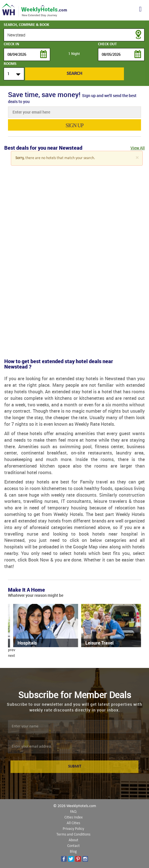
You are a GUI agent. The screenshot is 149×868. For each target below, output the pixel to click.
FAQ (73, 812)
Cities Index (74, 817)
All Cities (73, 823)
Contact (74, 846)
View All (138, 148)
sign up (74, 126)
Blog (73, 852)
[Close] (137, 158)
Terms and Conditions (73, 835)
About (74, 840)
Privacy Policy (73, 829)
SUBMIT (75, 767)
